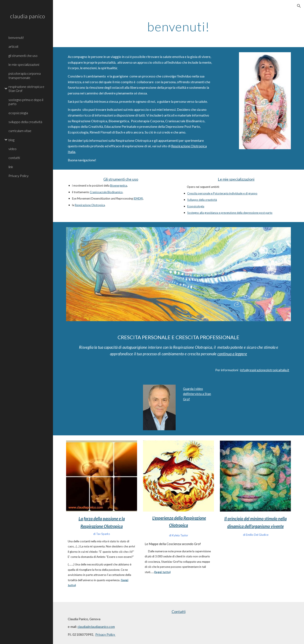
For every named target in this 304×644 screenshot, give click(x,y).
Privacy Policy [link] (19, 176)
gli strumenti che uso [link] (23, 56)
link (11, 167)
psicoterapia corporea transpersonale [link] (25, 75)
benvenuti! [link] (16, 37)
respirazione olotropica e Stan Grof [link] (26, 89)
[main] (178, 27)
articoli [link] (13, 46)
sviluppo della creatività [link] (25, 122)
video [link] (12, 149)
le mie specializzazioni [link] (24, 64)
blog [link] (11, 140)
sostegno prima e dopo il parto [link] (26, 102)
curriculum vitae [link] (20, 131)
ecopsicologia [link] (18, 113)
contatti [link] (14, 158)
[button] (299, 6)
